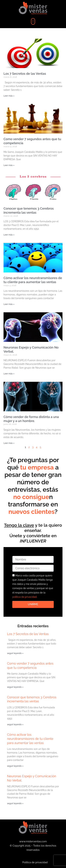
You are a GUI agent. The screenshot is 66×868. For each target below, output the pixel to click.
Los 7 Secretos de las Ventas (25, 74)
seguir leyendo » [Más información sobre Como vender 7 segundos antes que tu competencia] (15, 687)
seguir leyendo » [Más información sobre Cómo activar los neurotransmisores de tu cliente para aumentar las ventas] (15, 766)
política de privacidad (24, 597)
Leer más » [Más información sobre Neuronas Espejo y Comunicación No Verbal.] (9, 374)
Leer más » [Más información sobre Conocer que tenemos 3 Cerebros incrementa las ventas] (9, 235)
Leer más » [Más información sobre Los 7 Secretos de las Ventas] (9, 96)
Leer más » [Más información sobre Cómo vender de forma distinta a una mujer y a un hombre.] (9, 443)
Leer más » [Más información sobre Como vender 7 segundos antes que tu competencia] (9, 165)
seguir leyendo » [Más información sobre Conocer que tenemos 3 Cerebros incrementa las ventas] (15, 725)
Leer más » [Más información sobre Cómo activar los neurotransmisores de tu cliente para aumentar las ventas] (9, 304)
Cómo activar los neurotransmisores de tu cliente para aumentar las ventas (30, 739)
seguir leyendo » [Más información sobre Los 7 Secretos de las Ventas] (15, 653)
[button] (33, 21)
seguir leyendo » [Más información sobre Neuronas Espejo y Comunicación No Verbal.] (15, 803)
